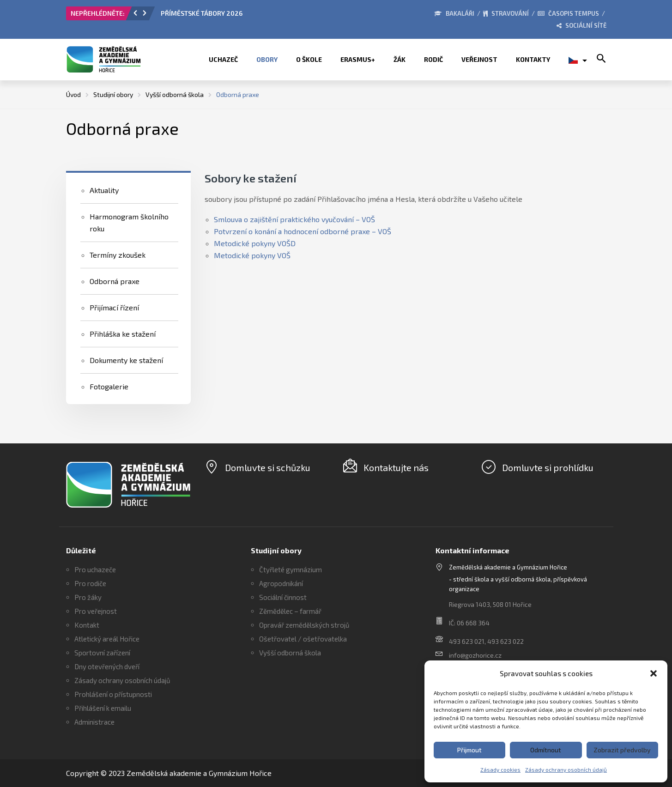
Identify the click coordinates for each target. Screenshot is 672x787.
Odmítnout (546, 750)
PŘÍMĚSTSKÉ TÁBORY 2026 (202, 13)
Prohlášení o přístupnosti (113, 694)
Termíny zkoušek (118, 255)
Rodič (433, 59)
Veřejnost (479, 59)
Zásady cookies (500, 769)
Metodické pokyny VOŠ (252, 255)
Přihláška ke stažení (123, 334)
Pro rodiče (90, 583)
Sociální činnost (283, 597)
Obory (267, 59)
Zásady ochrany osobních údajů (566, 769)
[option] (265, 16)
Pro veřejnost (96, 611)
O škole (309, 59)
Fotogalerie (109, 386)
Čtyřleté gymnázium (291, 569)
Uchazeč (223, 59)
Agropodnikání (281, 583)
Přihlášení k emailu (103, 708)
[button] (654, 673)
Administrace (94, 722)
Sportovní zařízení (102, 653)
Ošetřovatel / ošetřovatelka (303, 639)
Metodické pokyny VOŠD (255, 243)
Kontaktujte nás (396, 467)
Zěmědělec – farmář (290, 611)
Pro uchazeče (95, 569)
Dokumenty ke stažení (126, 360)
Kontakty (533, 59)
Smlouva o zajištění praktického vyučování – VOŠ (294, 219)
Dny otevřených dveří (107, 666)
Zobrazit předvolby (622, 750)
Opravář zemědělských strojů (304, 625)
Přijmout (469, 750)
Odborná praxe (115, 281)
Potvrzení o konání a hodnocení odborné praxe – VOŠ (303, 231)
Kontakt (87, 625)
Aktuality (104, 190)
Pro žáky (88, 597)
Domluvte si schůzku (268, 467)
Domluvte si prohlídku (548, 467)
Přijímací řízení (114, 307)
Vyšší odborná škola (290, 653)
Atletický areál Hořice (107, 639)
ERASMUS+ (358, 59)
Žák (400, 59)
